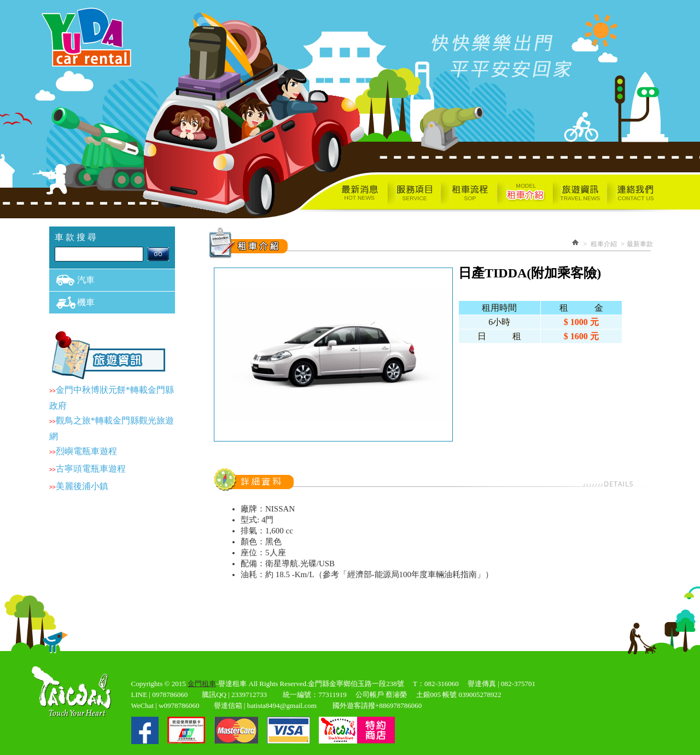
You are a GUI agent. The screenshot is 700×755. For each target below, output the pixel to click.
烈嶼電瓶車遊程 (86, 451)
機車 (86, 302)
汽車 (86, 280)
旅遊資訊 (580, 193)
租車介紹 (525, 193)
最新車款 (640, 244)
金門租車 (202, 684)
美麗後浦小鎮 (82, 486)
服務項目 (414, 193)
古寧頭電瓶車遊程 (91, 469)
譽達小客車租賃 (90, 36)
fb (145, 730)
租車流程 (469, 193)
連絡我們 (643, 193)
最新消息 (337, 193)
